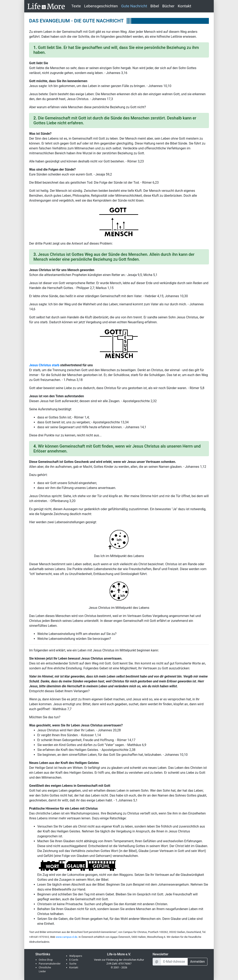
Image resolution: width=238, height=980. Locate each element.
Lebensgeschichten (101, 6)
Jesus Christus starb (44, 365)
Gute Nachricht (134, 6)
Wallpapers (76, 956)
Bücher (168, 6)
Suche (73, 964)
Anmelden (197, 962)
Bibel (155, 6)
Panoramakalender (50, 964)
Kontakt (184, 6)
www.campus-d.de (67, 937)
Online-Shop (46, 960)
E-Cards (74, 960)
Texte (76, 6)
